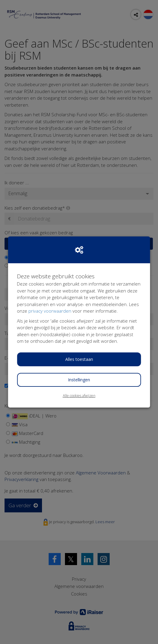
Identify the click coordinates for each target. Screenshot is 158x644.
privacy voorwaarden (50, 311)
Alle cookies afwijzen (79, 396)
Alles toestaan (79, 359)
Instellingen (79, 380)
